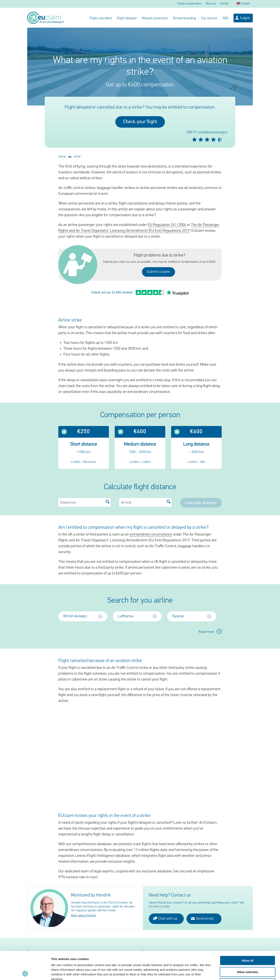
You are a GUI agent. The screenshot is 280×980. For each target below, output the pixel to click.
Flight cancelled (101, 18)
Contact (224, 4)
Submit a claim (158, 272)
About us (211, 4)
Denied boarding (185, 18)
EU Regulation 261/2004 (167, 225)
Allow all (248, 932)
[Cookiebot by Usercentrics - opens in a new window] (25, 972)
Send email (202, 906)
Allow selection (247, 944)
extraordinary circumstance (151, 522)
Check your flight (140, 122)
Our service (209, 18)
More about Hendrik (84, 903)
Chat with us (165, 906)
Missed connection (155, 18)
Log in (245, 18)
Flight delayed (127, 18)
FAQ (225, 18)
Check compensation (189, 4)
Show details (204, 972)
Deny (248, 955)
